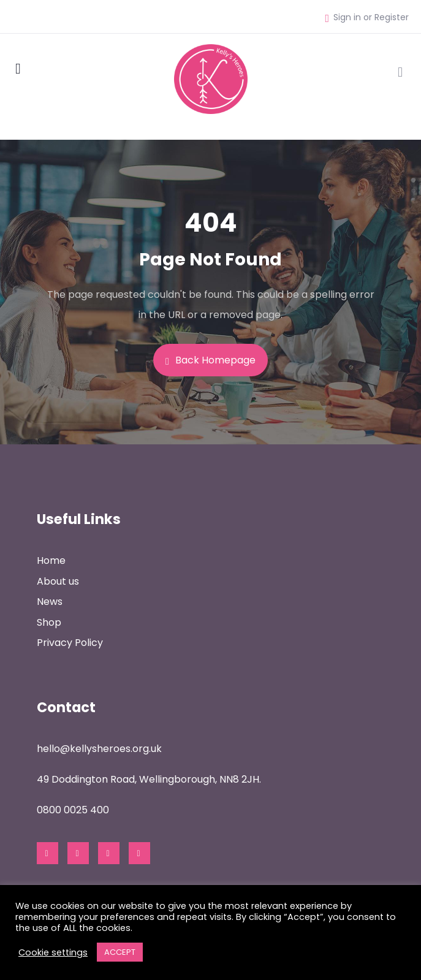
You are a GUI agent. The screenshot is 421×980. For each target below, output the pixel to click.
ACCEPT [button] (120, 952)
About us (58, 581)
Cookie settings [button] (53, 952)
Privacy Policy (70, 643)
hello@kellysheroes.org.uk (99, 749)
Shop (49, 622)
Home (51, 560)
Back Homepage (210, 360)
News (50, 602)
